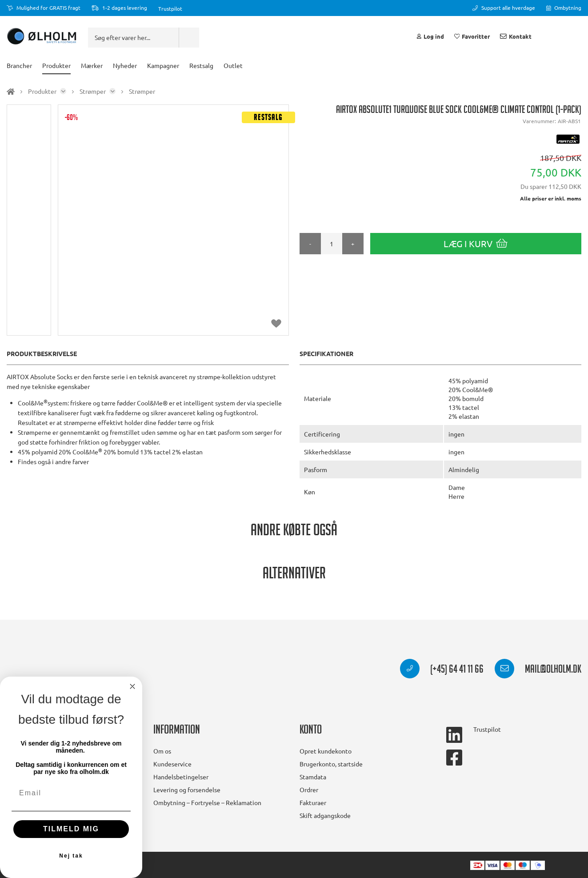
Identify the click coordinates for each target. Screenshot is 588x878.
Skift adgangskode (325, 815)
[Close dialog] (132, 686)
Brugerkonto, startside (331, 764)
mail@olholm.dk (538, 670)
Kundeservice (172, 764)
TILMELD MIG (71, 829)
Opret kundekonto (326, 751)
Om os (162, 751)
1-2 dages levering (119, 8)
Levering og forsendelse (187, 790)
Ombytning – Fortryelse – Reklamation (207, 802)
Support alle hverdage (504, 8)
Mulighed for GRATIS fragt (44, 8)
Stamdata (313, 777)
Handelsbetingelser (181, 777)
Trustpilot (170, 8)
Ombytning (564, 8)
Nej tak (71, 856)
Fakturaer (313, 802)
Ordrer (309, 790)
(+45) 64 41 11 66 (442, 670)
